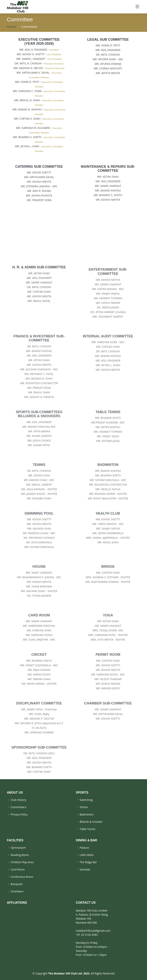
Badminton (87, 814)
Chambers (17, 891)
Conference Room (22, 877)
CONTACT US (86, 903)
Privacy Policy (19, 814)
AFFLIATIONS (17, 903)
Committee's (19, 807)
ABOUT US (15, 793)
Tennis (84, 807)
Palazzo (84, 848)
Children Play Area (22, 862)
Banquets (17, 884)
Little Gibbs (87, 855)
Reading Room (20, 855)
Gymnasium (18, 848)
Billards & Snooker (91, 822)
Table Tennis (87, 829)
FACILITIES (15, 840)
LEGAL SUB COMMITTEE (108, 40)
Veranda (85, 870)
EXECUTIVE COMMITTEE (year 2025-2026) (39, 42)
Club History (18, 800)
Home (11, 27)
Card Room (18, 870)
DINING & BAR (86, 840)
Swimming (86, 800)
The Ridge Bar (88, 862)
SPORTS (82, 793)
